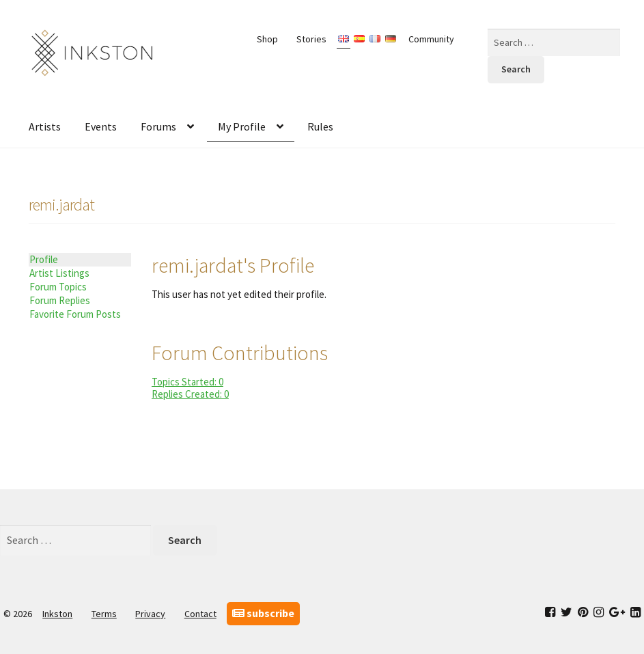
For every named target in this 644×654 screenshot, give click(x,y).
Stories (311, 39)
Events (101, 126)
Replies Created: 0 (190, 394)
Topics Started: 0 (187, 382)
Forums (158, 126)
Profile (44, 259)
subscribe (263, 613)
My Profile (242, 126)
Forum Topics (58, 287)
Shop (267, 39)
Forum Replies (60, 300)
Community (431, 39)
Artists (45, 126)
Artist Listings (59, 273)
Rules (320, 126)
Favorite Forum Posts (75, 314)
